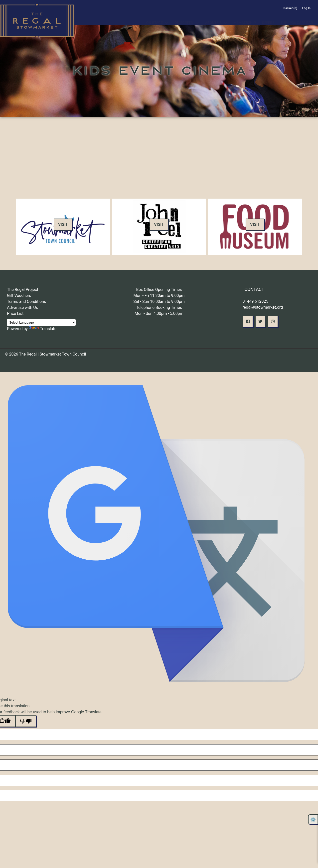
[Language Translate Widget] (41, 322)
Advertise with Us (22, 308)
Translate (43, 329)
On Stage (155, 17)
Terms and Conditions (26, 302)
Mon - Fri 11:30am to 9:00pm (159, 296)
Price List (15, 313)
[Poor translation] (26, 721)
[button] (248, 321)
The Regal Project (23, 290)
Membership (245, 17)
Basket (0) (290, 8)
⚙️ (313, 819)
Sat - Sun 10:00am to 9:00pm (159, 302)
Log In (306, 8)
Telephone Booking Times (159, 308)
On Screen (184, 17)
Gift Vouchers (19, 296)
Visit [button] (63, 224)
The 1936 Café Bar (297, 17)
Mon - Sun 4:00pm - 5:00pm (159, 313)
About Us (213, 17)
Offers (268, 17)
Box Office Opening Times (159, 290)
